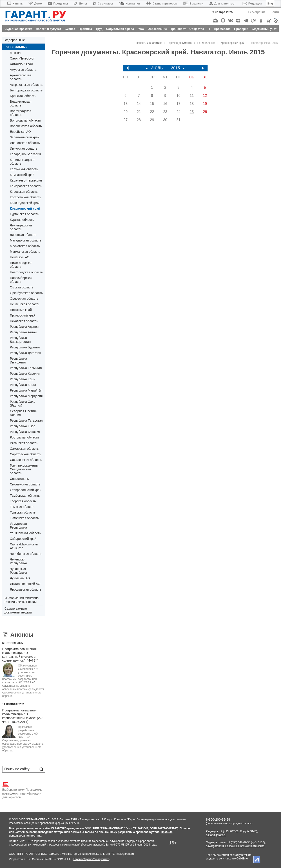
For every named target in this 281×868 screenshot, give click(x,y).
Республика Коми (23, 379)
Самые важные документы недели (18, 610)
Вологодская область (25, 120)
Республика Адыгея (24, 327)
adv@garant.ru (215, 846)
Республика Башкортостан (20, 340)
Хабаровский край (23, 539)
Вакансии (193, 3)
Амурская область (23, 70)
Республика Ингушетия (18, 360)
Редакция (252, 3)
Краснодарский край (25, 203)
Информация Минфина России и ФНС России (22, 600)
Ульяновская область (25, 533)
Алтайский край (21, 64)
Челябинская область (26, 554)
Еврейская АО (20, 132)
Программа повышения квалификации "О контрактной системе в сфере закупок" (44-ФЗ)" (20, 655)
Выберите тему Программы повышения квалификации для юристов (22, 790)
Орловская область (24, 299)
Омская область (22, 287)
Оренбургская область (26, 293)
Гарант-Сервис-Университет (91, 859)
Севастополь (19, 479)
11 (192, 96)
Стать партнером (162, 3)
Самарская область (24, 449)
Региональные (16, 47)
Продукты (58, 3)
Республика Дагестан (25, 353)
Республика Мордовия (26, 396)
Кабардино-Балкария (25, 154)
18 (192, 104)
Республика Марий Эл (26, 390)
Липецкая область (23, 235)
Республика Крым (23, 385)
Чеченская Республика (18, 561)
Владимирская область (21, 103)
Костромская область (26, 197)
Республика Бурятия (25, 347)
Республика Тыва (23, 426)
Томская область (22, 507)
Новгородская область (26, 272)
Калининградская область (23, 162)
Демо (35, 3)
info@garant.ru (125, 854)
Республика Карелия (25, 374)
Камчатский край (22, 175)
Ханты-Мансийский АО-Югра (24, 546)
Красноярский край (25, 208)
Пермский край (21, 310)
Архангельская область (21, 77)
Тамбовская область (25, 496)
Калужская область (24, 169)
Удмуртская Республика (18, 526)
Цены (80, 3)
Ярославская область (26, 589)
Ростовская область (24, 437)
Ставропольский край (26, 490)
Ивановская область (25, 143)
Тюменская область (24, 518)
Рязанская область (24, 443)
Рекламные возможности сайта (245, 846)
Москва (15, 53)
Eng (270, 3)
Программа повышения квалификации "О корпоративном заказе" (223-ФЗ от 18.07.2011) (23, 716)
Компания (129, 3)
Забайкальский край (25, 137)
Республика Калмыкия (26, 368)
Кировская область (24, 192)
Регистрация (257, 12)
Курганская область (24, 214)
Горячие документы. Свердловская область (25, 469)
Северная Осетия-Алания (23, 413)
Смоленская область (25, 484)
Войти (275, 12)
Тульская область (23, 512)
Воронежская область (26, 126)
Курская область (22, 220)
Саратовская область (26, 454)
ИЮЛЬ (157, 68)
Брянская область (23, 96)
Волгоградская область (21, 113)
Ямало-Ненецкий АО (25, 584)
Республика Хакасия (25, 432)
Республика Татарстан (26, 421)
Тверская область (23, 501)
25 (192, 112)
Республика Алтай (23, 332)
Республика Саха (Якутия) (22, 404)
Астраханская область (26, 85)
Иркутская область (24, 148)
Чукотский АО (20, 578)
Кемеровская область (26, 186)
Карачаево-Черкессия (26, 180)
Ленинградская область (21, 227)
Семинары (103, 3)
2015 (175, 68)
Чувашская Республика (18, 571)
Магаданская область (26, 240)
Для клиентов (222, 3)
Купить (15, 3)
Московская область (25, 246)
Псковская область (24, 321)
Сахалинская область (26, 460)
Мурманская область (25, 252)
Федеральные (15, 40)
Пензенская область (25, 304)
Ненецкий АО (20, 257)
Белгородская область (26, 90)
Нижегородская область (21, 265)
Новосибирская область (21, 280)
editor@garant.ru (216, 835)
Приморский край (23, 315)
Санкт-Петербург (22, 58)
